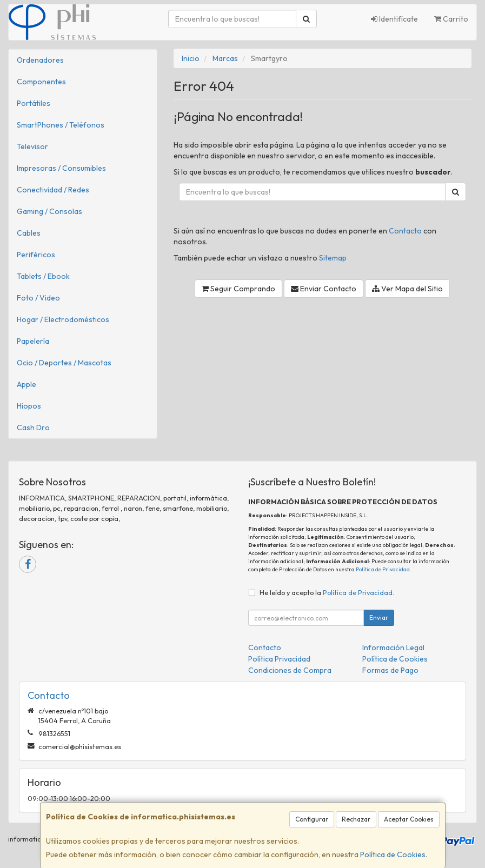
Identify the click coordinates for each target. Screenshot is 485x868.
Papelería (33, 341)
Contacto (405, 231)
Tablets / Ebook (43, 276)
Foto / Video (38, 298)
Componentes (41, 82)
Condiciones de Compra (290, 670)
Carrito (451, 19)
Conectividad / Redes (53, 190)
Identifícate (394, 19)
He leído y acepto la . (327, 592)
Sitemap (333, 258)
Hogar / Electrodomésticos (63, 319)
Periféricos (36, 255)
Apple (26, 384)
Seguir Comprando (238, 289)
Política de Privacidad (383, 569)
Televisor (32, 146)
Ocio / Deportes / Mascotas (64, 363)
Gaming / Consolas (49, 211)
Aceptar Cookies (409, 819)
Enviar (379, 617)
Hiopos (29, 406)
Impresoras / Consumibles (61, 168)
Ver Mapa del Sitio (407, 289)
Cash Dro (33, 428)
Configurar (312, 819)
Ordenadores (40, 60)
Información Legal (393, 647)
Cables (29, 233)
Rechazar (356, 819)
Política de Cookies (393, 854)
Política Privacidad (279, 659)
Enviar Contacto (324, 289)
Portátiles (34, 103)
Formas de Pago (390, 670)
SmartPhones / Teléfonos (61, 125)
